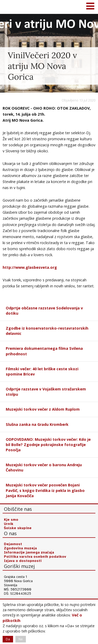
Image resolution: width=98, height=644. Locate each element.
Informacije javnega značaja (29, 552)
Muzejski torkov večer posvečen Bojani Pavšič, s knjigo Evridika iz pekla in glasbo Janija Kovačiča (45, 490)
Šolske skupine (18, 528)
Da (8, 639)
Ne (21, 639)
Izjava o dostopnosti (23, 561)
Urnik (9, 524)
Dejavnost (13, 544)
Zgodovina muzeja (20, 548)
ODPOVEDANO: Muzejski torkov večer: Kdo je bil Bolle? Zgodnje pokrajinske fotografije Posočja (48, 445)
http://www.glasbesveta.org (30, 267)
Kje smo (11, 520)
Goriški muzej (10, 7)
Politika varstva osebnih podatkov (35, 557)
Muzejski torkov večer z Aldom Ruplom (43, 409)
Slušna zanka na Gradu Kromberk (37, 424)
